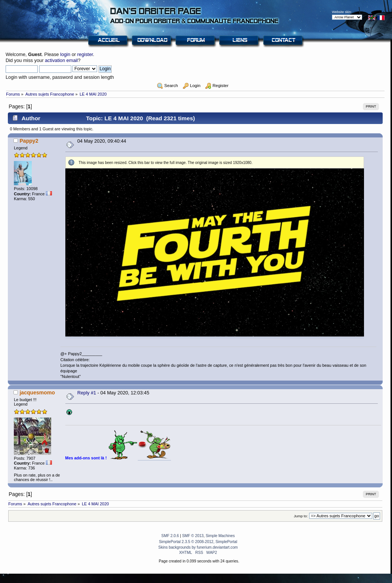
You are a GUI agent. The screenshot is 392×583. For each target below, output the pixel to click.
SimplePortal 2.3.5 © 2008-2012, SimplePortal (198, 542)
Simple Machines (220, 536)
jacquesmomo (37, 393)
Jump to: (301, 516)
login (65, 54)
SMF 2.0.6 (170, 536)
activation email (61, 60)
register (85, 54)
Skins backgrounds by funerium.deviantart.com (198, 547)
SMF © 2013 (193, 536)
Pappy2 (29, 141)
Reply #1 (87, 393)
